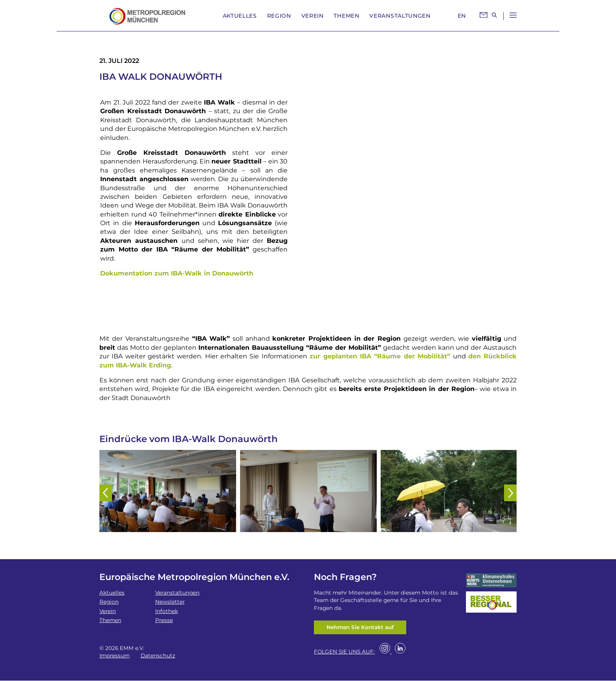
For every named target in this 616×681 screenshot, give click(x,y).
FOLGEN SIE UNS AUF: (344, 652)
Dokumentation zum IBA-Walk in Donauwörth (177, 273)
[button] (105, 491)
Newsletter (170, 602)
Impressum (115, 655)
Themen (346, 16)
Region (279, 16)
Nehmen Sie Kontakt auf (360, 627)
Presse (164, 620)
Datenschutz (158, 655)
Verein (313, 16)
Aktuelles (240, 16)
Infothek (167, 611)
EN (462, 16)
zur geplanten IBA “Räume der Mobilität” (380, 356)
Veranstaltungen (400, 16)
